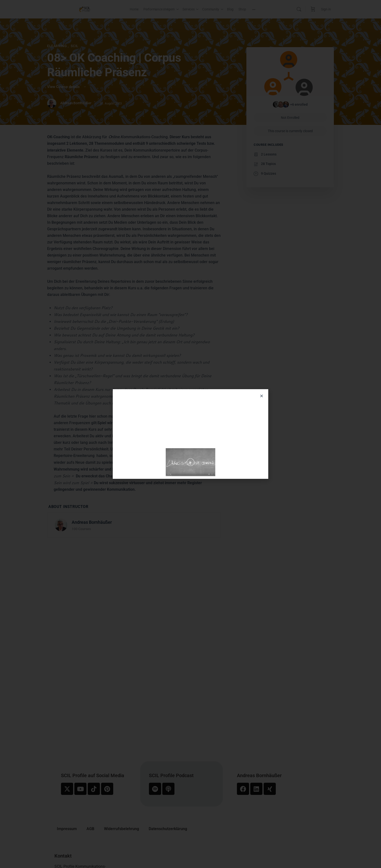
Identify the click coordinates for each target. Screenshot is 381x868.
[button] (262, 396)
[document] (190, 434)
